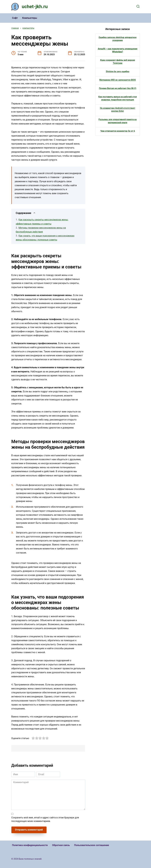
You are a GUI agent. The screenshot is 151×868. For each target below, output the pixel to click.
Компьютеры (30, 18)
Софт (15, 18)
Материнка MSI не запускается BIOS (118, 80)
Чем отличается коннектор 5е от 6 (118, 131)
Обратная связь (61, 845)
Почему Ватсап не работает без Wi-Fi (117, 88)
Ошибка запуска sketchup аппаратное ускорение (117, 39)
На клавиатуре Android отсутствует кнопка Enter (118, 110)
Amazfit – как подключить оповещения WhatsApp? (118, 50)
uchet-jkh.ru (35, 6)
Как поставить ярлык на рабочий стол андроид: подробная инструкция (118, 98)
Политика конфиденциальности (30, 845)
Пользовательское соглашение (92, 845)
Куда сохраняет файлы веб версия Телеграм (118, 62)
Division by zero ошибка (118, 72)
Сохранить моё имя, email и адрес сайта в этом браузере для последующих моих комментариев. (45, 819)
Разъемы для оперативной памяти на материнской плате (118, 121)
